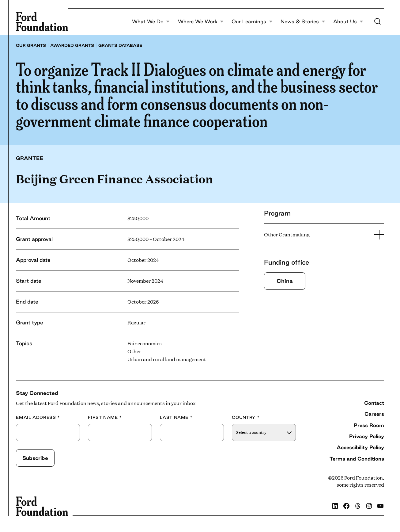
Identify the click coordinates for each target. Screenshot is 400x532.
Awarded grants (72, 45)
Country (246, 417)
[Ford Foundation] (42, 21)
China (285, 281)
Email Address (38, 417)
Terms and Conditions (357, 459)
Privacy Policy (367, 436)
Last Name (176, 417)
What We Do (151, 21)
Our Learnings (252, 21)
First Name (105, 417)
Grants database (120, 45)
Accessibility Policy (360, 447)
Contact (374, 403)
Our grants (31, 45)
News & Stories (303, 21)
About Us (348, 21)
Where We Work (201, 21)
